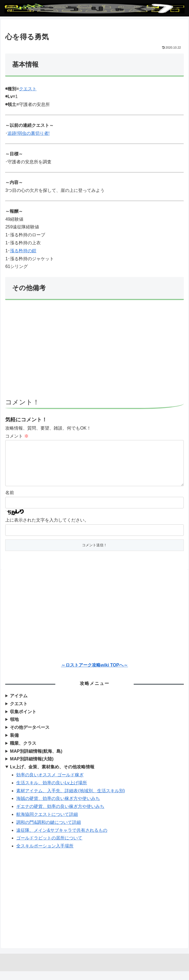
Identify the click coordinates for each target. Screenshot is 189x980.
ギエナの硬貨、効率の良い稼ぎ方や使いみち (60, 815)
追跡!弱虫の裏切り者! (28, 133)
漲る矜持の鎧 (23, 251)
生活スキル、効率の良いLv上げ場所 (52, 792)
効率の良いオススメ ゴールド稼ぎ (50, 784)
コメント (17, 436)
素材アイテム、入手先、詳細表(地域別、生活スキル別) (71, 800)
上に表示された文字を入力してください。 (47, 529)
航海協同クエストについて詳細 (47, 823)
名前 (10, 501)
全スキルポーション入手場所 (45, 855)
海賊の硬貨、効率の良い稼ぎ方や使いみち (58, 807)
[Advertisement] (95, 352)
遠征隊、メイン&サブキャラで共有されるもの (62, 839)
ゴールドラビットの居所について (49, 847)
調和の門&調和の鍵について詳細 (49, 831)
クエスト (28, 89)
